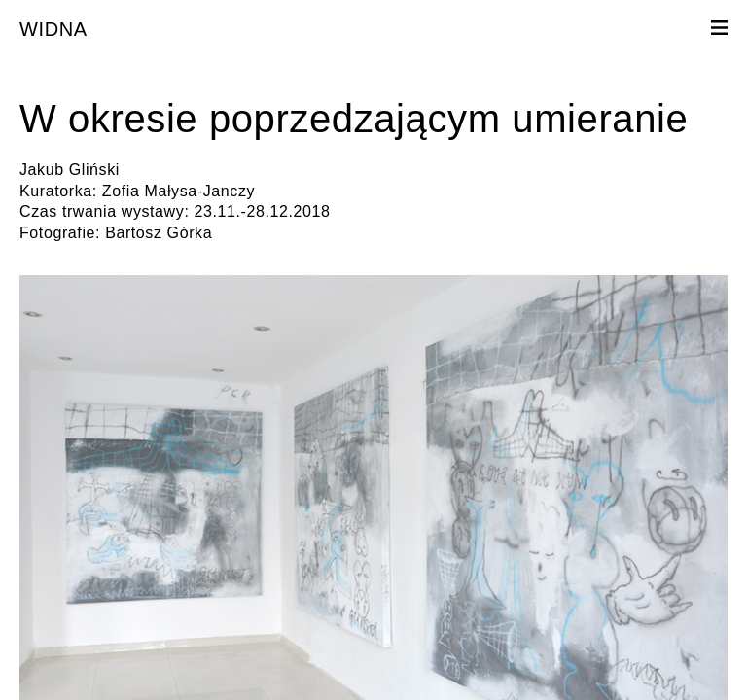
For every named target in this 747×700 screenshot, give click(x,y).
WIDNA (53, 29)
